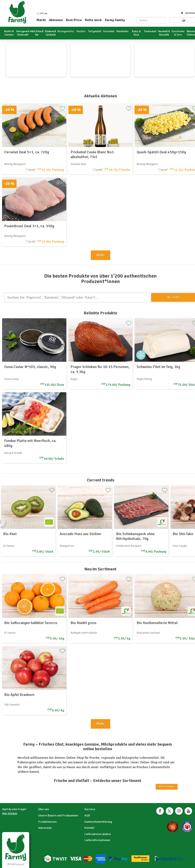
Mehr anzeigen (167, 787)
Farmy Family (115, 20)
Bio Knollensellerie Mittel (157, 623)
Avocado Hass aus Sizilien (80, 534)
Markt (41, 20)
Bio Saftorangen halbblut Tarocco (31, 623)
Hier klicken (10, 813)
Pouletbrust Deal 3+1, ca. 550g (29, 226)
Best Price (74, 20)
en (46, 13)
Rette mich (93, 20)
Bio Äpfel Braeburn (19, 695)
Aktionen (56, 20)
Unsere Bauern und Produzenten (58, 815)
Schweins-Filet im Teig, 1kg (158, 367)
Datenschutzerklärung (98, 822)
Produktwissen (47, 822)
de (38, 13)
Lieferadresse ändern (98, 834)
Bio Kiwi (10, 534)
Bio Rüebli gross (83, 623)
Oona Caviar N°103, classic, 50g (30, 367)
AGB (87, 815)
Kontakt (89, 828)
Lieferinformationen (97, 840)
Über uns (44, 809)
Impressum (45, 828)
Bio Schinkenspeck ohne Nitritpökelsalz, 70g (135, 536)
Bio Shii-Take (183, 534)
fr (42, 13)
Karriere (90, 809)
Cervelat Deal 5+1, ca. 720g (27, 152)
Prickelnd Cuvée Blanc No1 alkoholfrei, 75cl (92, 154)
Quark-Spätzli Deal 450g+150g (161, 152)
